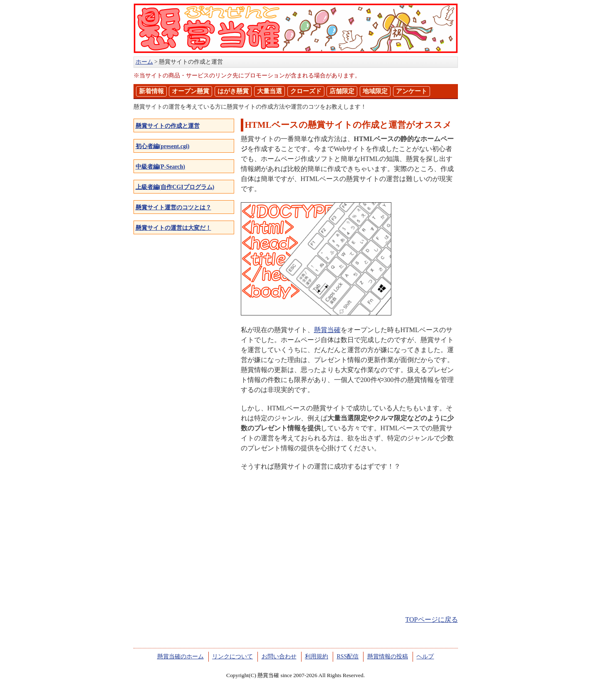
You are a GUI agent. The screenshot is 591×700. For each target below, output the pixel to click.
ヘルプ (425, 657)
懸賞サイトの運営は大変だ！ (173, 228)
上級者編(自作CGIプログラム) (175, 187)
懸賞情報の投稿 (388, 657)
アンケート (412, 91)
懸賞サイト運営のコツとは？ (173, 207)
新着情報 (151, 91)
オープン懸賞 (190, 91)
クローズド (306, 91)
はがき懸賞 (233, 91)
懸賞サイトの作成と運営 (168, 126)
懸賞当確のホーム (181, 657)
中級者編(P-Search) (161, 167)
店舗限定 (342, 91)
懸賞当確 (327, 330)
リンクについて (232, 657)
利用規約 (317, 657)
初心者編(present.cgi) (163, 146)
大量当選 (270, 91)
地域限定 (375, 91)
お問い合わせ (279, 657)
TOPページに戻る (432, 619)
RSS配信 (348, 657)
